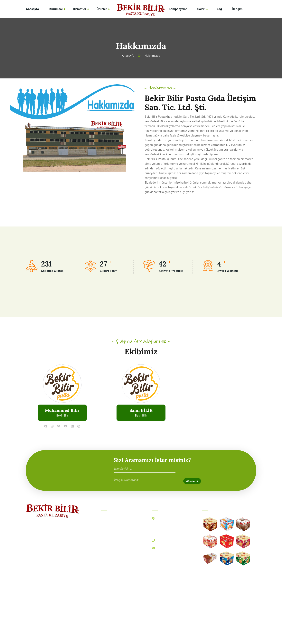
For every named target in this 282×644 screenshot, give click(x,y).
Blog (219, 9)
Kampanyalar (178, 9)
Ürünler (102, 9)
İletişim (237, 9)
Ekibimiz (110, 536)
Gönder (192, 481)
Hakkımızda (112, 527)
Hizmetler (80, 9)
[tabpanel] (62, 397)
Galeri (201, 9)
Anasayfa (32, 9)
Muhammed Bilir (62, 410)
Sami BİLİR (141, 410)
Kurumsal (56, 9)
